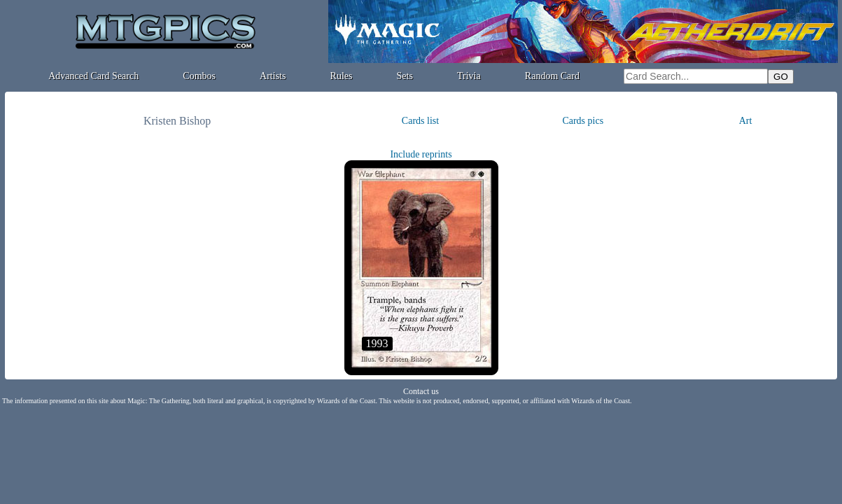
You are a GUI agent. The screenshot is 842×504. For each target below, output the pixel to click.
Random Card (552, 76)
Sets (405, 76)
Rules (342, 76)
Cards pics (583, 121)
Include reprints (421, 154)
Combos (199, 76)
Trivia (469, 76)
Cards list (420, 121)
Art (746, 121)
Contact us (421, 391)
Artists (273, 76)
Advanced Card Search (93, 76)
